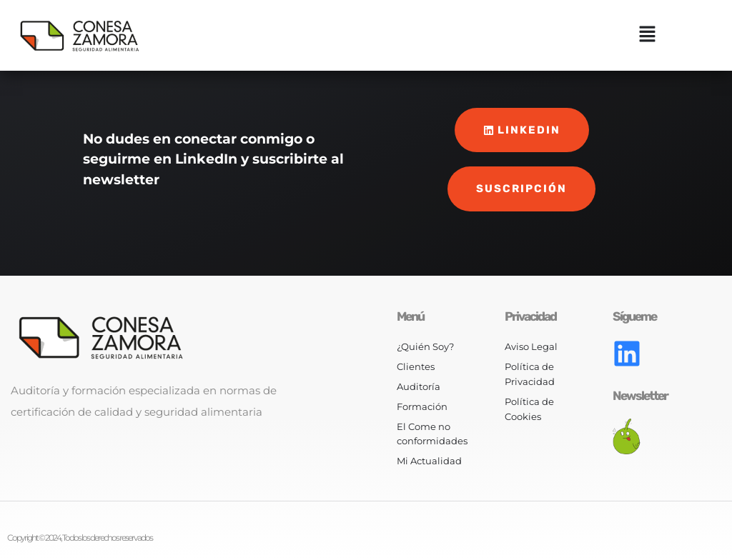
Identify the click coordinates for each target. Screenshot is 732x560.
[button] (647, 35)
